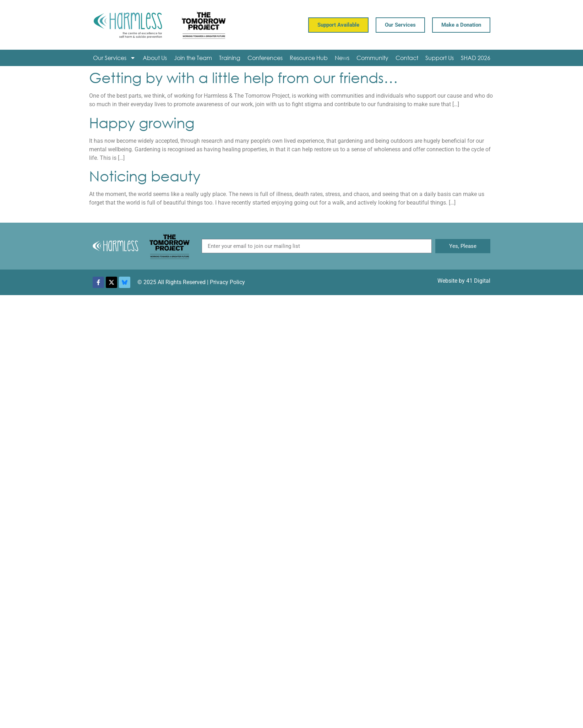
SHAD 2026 (476, 58)
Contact (407, 58)
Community (372, 58)
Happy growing (142, 122)
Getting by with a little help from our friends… (244, 77)
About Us (155, 58)
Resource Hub (309, 58)
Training (230, 58)
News (342, 58)
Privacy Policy (227, 282)
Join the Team (193, 58)
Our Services (114, 58)
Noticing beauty (145, 176)
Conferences (265, 58)
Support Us (440, 58)
